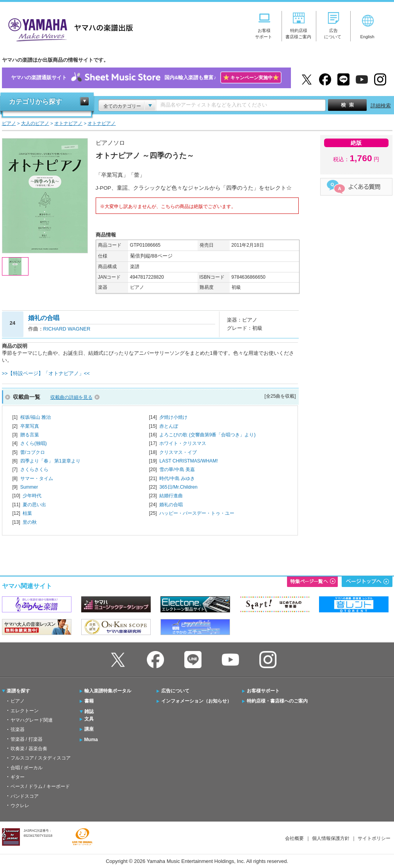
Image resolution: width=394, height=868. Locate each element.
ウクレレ (20, 806)
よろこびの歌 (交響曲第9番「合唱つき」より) (207, 435)
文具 (89, 719)
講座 (89, 729)
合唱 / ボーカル (27, 768)
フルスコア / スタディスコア (41, 758)
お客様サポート (263, 691)
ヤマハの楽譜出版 (68, 29)
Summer (29, 487)
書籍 (89, 701)
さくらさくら (34, 470)
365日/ (178, 487)
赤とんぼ (169, 426)
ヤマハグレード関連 (32, 720)
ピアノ (18, 701)
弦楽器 (18, 729)
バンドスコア (25, 796)
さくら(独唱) (34, 443)
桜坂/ (36, 417)
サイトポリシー (374, 838)
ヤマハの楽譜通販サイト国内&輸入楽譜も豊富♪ (146, 78)
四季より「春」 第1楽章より (50, 461)
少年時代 (32, 496)
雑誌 (89, 711)
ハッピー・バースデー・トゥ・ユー (197, 513)
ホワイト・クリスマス (183, 443)
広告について (175, 691)
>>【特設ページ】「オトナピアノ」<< (46, 373)
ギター (18, 777)
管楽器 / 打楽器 (27, 739)
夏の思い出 (34, 505)
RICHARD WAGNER (67, 329)
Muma (91, 740)
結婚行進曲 (171, 496)
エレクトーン (25, 711)
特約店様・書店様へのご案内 (277, 701)
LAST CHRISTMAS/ (188, 461)
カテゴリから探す (36, 102)
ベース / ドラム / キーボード (40, 786)
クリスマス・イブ (178, 452)
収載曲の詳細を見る (71, 397)
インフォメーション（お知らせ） (196, 701)
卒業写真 (30, 426)
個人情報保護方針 (331, 838)
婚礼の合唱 (171, 505)
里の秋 (30, 522)
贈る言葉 (30, 435)
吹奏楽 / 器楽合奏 (29, 749)
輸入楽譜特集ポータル (108, 691)
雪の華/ (177, 470)
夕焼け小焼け (173, 417)
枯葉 (27, 513)
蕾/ (33, 452)
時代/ (177, 478)
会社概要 (294, 838)
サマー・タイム (37, 478)
